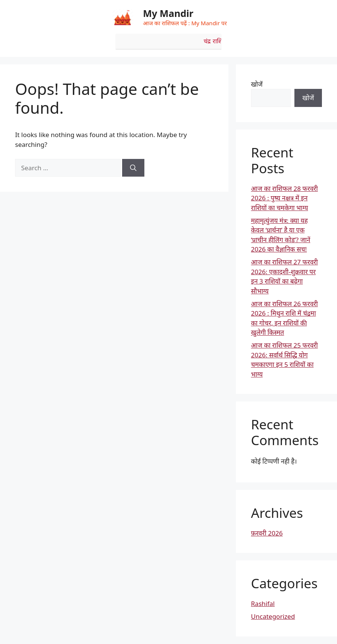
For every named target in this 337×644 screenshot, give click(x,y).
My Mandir (168, 13)
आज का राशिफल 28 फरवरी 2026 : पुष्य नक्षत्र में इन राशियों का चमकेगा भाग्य (284, 198)
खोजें (257, 84)
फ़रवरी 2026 (267, 533)
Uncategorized (273, 616)
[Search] (133, 168)
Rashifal (263, 604)
